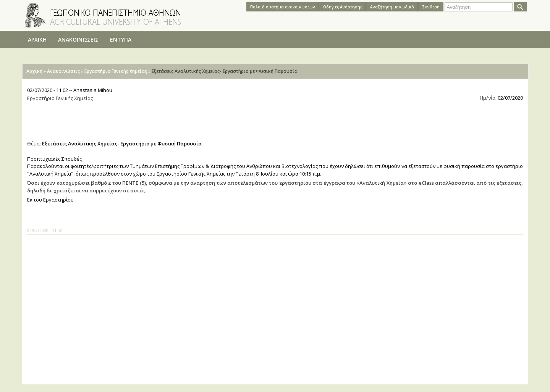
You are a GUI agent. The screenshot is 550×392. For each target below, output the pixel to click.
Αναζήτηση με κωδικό (392, 7)
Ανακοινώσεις (63, 71)
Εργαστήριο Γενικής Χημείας (116, 71)
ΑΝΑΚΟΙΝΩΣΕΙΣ (78, 40)
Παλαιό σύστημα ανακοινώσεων (283, 7)
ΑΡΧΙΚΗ (37, 40)
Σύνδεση (431, 7)
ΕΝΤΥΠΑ (121, 40)
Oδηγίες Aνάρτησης (343, 7)
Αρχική (34, 71)
